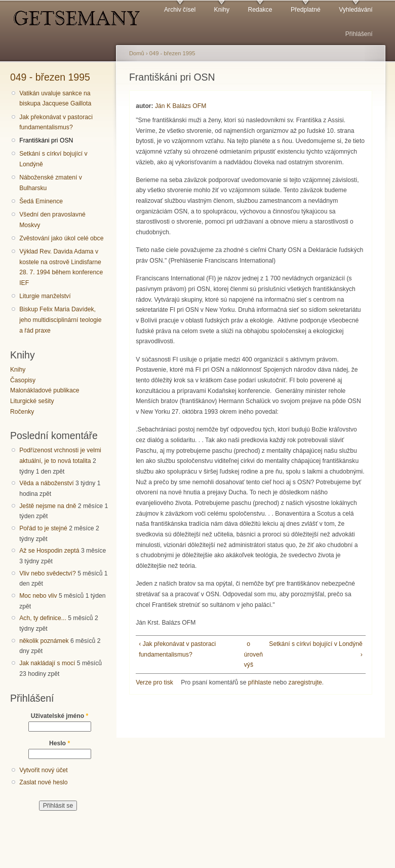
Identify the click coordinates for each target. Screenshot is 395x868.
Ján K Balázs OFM (181, 106)
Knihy (222, 10)
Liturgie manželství (45, 296)
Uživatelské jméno (60, 716)
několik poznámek (44, 641)
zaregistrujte (305, 682)
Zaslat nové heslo (43, 782)
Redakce (260, 10)
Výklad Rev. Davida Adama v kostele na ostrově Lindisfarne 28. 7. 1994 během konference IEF (61, 267)
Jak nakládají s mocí (47, 663)
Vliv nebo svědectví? (48, 573)
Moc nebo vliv (38, 596)
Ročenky (22, 412)
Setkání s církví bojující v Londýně (53, 159)
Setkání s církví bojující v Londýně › (315, 649)
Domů (137, 53)
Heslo (60, 743)
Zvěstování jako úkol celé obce (61, 238)
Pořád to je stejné (43, 528)
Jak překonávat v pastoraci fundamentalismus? (56, 122)
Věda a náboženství (46, 483)
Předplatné (306, 10)
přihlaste (260, 682)
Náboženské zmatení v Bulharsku (51, 183)
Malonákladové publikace (45, 390)
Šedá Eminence (41, 201)
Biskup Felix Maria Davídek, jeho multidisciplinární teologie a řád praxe (60, 320)
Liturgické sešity (32, 401)
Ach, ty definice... (43, 618)
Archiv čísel (180, 10)
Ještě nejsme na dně (48, 506)
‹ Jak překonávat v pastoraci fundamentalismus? (177, 649)
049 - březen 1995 (50, 77)
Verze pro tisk (154, 682)
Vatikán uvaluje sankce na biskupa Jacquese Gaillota (55, 99)
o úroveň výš (249, 654)
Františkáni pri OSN (46, 140)
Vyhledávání (355, 10)
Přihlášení (359, 34)
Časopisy (23, 380)
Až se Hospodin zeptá (49, 551)
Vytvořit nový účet (44, 770)
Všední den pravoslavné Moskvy (52, 220)
